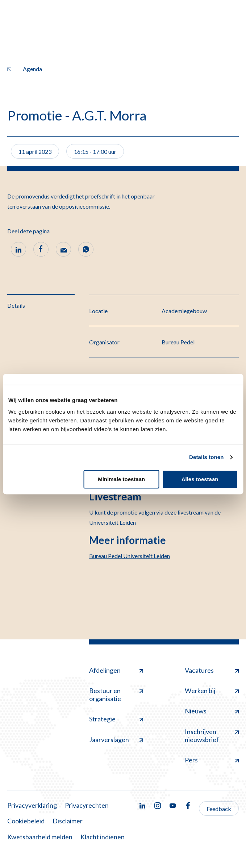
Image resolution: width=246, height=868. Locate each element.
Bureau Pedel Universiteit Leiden (130, 556)
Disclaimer (68, 821)
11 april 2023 (35, 152)
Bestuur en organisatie (116, 695)
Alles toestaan (200, 479)
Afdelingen (116, 670)
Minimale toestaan (121, 479)
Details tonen (206, 457)
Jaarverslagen (116, 740)
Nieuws (212, 711)
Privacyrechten (87, 805)
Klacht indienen (103, 837)
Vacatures (212, 670)
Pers (212, 760)
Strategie (116, 719)
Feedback (219, 809)
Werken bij (212, 691)
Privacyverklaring (32, 805)
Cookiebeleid (26, 821)
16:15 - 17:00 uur (95, 152)
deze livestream (184, 512)
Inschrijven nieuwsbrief (212, 736)
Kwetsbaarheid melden (40, 837)
